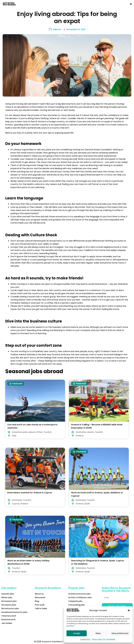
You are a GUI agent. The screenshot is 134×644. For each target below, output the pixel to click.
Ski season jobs (9, 605)
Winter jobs (7, 597)
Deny (98, 633)
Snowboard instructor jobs (14, 612)
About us (39, 594)
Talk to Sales (41, 608)
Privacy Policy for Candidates (104, 639)
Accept (77, 633)
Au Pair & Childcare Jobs (80, 597)
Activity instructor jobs (79, 594)
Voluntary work (9, 616)
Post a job (40, 605)
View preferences (120, 633)
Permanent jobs (9, 601)
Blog (37, 601)
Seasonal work (8, 619)
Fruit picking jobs (77, 605)
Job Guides (7, 623)
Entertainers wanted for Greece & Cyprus (30, 493)
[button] (129, 610)
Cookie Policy (85, 639)
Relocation (40, 597)
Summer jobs (8, 594)
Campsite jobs (75, 601)
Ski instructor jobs (10, 608)
